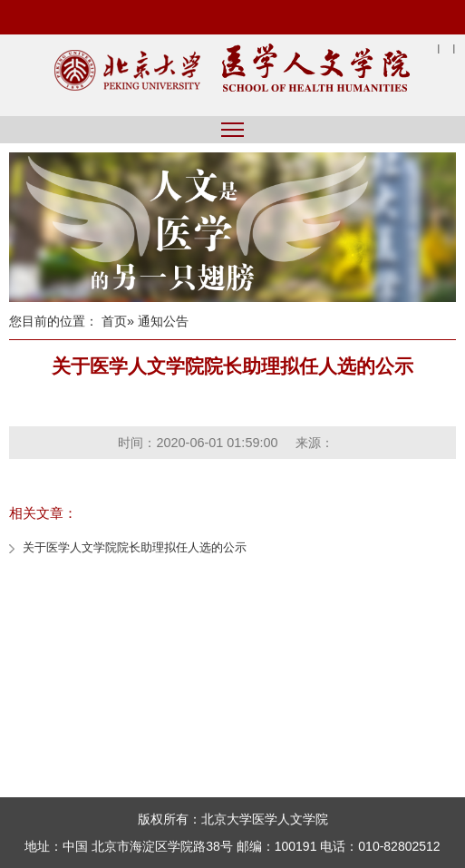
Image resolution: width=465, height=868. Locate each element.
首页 (114, 321)
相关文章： (43, 513)
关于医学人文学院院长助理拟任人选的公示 (135, 547)
